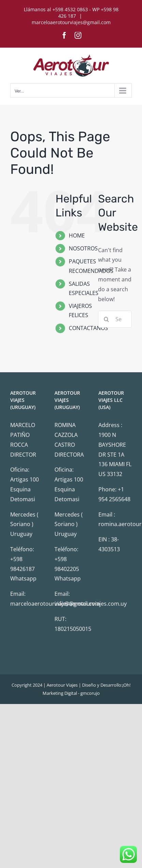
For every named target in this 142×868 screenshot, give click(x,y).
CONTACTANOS (88, 328)
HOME (77, 235)
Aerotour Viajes (62, 685)
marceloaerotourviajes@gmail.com (71, 22)
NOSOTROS (83, 248)
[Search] (107, 319)
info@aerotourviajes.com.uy (91, 604)
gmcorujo (90, 693)
